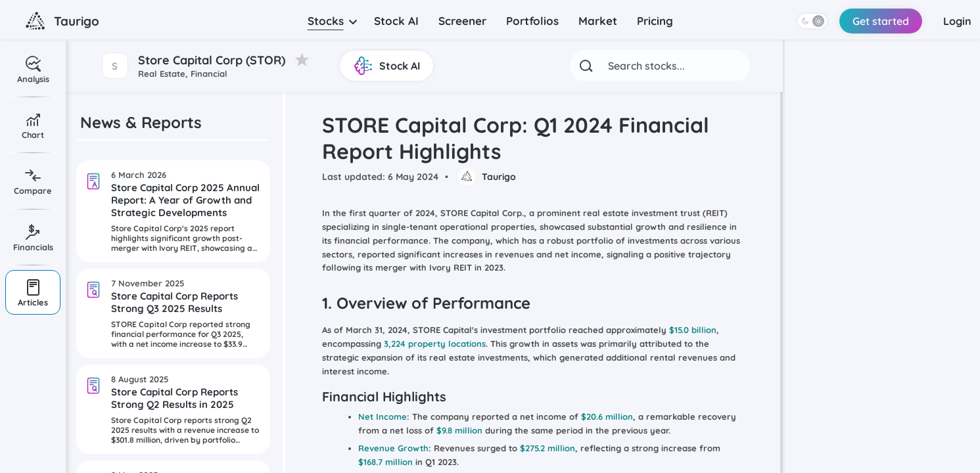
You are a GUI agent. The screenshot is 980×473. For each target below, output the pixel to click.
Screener (462, 21)
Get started (875, 21)
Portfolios (532, 21)
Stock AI (396, 21)
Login (955, 21)
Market (598, 21)
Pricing (655, 21)
